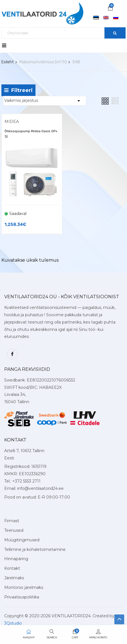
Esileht (8, 62)
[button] (110, 9)
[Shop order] (45, 101)
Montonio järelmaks (24, 587)
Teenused (14, 530)
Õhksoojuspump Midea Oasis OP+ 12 (31, 134)
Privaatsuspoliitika (22, 597)
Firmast (12, 521)
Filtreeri (18, 90)
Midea (12, 122)
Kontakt (12, 568)
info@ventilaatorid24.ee (40, 488)
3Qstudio (13, 623)
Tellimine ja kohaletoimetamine (35, 549)
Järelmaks (14, 578)
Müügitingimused (22, 540)
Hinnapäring (16, 559)
